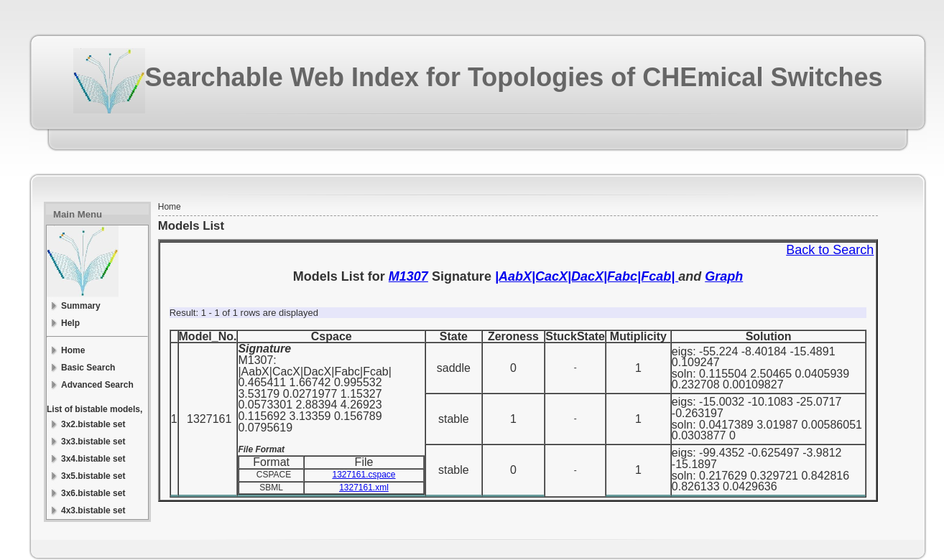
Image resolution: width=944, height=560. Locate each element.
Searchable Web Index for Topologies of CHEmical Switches (514, 77)
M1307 (408, 276)
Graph (724, 276)
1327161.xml (364, 487)
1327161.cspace (364, 475)
